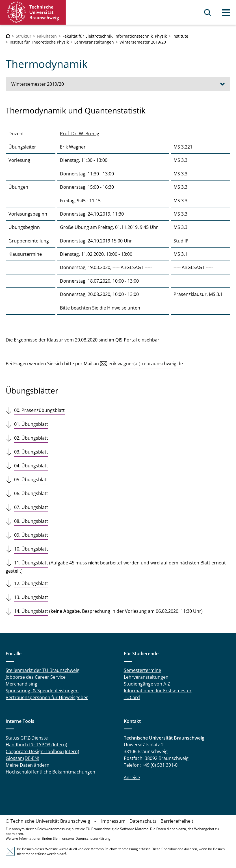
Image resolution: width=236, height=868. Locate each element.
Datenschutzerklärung (93, 838)
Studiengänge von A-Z (147, 684)
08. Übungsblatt (31, 521)
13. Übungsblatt (31, 597)
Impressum (113, 821)
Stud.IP (181, 241)
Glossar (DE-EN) (22, 758)
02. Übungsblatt (31, 438)
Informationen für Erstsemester (158, 691)
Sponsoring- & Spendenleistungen (42, 691)
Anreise (132, 777)
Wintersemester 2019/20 (143, 42)
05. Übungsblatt (31, 480)
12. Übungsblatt (31, 583)
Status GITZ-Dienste (27, 738)
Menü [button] (226, 13)
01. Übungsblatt (31, 424)
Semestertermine (142, 670)
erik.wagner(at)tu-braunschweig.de (146, 364)
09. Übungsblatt (31, 535)
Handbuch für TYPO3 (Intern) (36, 745)
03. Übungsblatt (31, 452)
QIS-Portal (126, 340)
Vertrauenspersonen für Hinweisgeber (47, 697)
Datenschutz (143, 821)
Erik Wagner (73, 147)
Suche (208, 12)
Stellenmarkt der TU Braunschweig (43, 670)
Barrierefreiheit (177, 821)
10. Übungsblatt (31, 549)
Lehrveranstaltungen (94, 42)
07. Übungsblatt (31, 507)
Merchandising (21, 684)
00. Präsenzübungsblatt (39, 410)
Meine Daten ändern (28, 765)
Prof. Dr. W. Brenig (80, 134)
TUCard (132, 697)
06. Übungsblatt (31, 493)
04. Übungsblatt (31, 466)
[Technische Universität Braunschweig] (8, 36)
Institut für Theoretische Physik (39, 42)
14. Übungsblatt (31, 611)
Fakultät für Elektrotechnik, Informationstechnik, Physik (115, 36)
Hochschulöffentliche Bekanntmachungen (50, 772)
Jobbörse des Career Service (36, 677)
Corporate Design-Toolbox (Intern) (42, 751)
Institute (180, 36)
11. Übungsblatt (31, 563)
